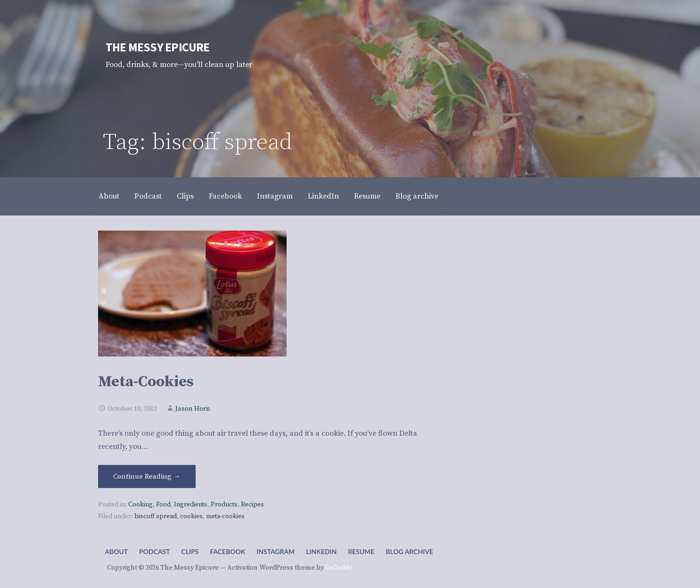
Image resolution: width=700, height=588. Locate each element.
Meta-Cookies (146, 382)
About (109, 196)
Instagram (275, 196)
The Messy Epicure (158, 47)
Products (224, 505)
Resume (367, 196)
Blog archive (417, 196)
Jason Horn (193, 409)
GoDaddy (339, 568)
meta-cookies (225, 517)
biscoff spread (156, 517)
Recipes (252, 505)
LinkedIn (323, 196)
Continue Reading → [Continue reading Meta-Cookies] (147, 476)
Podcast (148, 196)
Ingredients (191, 505)
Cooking (140, 505)
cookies (191, 517)
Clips (185, 196)
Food (163, 505)
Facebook (225, 196)
